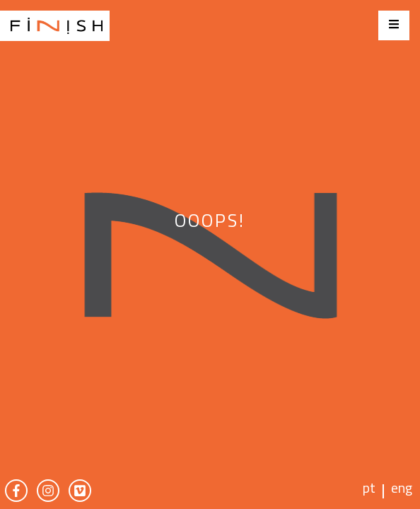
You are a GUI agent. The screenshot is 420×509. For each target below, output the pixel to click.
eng (402, 490)
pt (369, 490)
